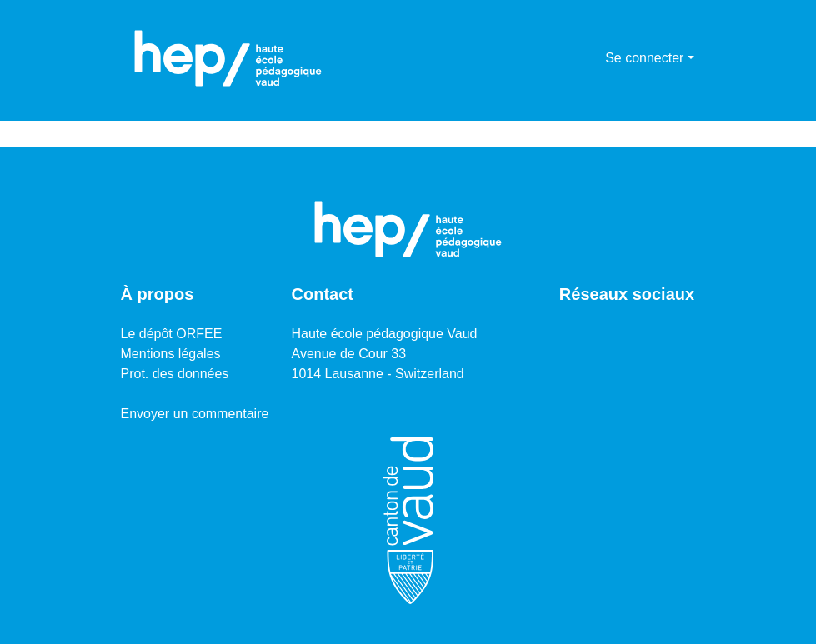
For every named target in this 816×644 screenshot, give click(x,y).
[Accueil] (228, 58)
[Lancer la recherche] (566, 58)
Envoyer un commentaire (195, 414)
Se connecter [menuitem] (644, 58)
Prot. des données (175, 374)
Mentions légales (171, 354)
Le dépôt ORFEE (172, 334)
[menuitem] (590, 58)
